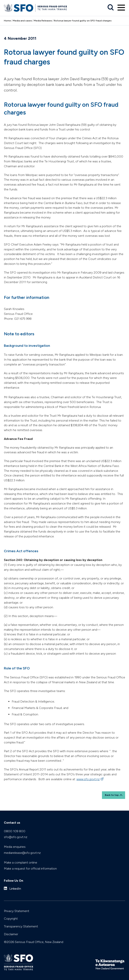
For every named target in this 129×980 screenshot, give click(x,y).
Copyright (11, 919)
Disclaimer (11, 934)
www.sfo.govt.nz (88, 779)
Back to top (112, 795)
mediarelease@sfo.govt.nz (22, 853)
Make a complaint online (21, 862)
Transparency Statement (21, 926)
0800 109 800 (15, 831)
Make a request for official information (30, 869)
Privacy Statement (17, 911)
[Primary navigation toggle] (121, 8)
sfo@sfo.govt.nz (16, 837)
